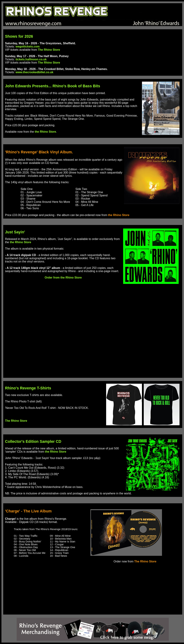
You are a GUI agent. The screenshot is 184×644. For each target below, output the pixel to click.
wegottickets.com (28, 47)
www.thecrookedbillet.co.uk (34, 72)
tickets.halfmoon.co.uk (31, 59)
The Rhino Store (49, 50)
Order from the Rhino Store (63, 278)
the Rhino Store (45, 132)
